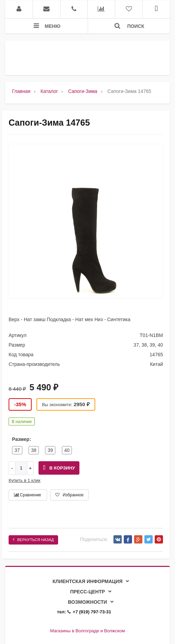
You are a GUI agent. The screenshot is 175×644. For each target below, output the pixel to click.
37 (17, 450)
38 (34, 450)
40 (67, 450)
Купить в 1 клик (24, 480)
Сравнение (28, 495)
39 (50, 450)
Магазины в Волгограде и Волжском (87, 631)
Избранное (69, 495)
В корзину (59, 468)
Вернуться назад (33, 539)
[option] (86, 223)
